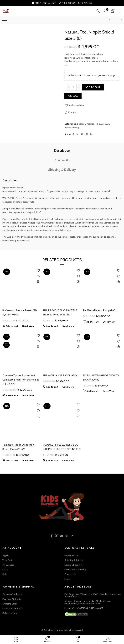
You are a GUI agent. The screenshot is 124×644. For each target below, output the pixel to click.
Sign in (6, 555)
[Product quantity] (73, 87)
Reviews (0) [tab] (62, 160)
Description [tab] (62, 151)
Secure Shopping (73, 565)
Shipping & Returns (74, 560)
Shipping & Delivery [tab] (62, 170)
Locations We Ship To (13, 608)
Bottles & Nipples (86, 124)
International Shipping (75, 570)
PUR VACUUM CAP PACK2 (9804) (60, 375)
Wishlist (107, 10)
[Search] (98, 11)
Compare (73, 112)
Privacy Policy (71, 555)
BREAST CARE (103, 124)
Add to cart (93, 87)
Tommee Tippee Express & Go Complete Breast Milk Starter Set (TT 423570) (21, 380)
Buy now (73, 96)
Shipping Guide (10, 604)
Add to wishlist (76, 105)
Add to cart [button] (12, 326)
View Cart (7, 560)
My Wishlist (8, 565)
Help (5, 574)
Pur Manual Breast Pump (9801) (100, 310)
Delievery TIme (10, 613)
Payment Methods (12, 599)
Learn (67, 579)
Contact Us (70, 574)
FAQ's (5, 570)
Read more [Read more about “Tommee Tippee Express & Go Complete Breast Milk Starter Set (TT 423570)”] (12, 395)
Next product (119, 20)
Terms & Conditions (12, 594)
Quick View (38, 282)
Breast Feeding (72, 128)
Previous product (111, 20)
